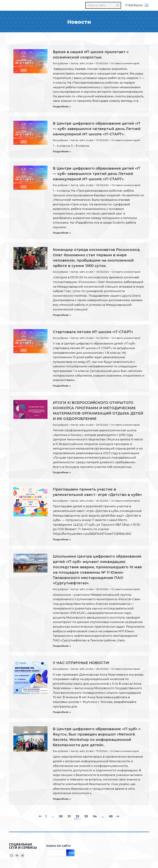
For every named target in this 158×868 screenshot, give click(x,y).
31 (69, 816)
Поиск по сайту (59, 846)
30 (61, 816)
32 (77, 816)
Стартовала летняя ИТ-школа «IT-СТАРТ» (93, 332)
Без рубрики (60, 63)
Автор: (82, 63)
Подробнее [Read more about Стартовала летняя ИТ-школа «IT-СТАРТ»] (61, 386)
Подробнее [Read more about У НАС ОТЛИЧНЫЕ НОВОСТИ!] (61, 712)
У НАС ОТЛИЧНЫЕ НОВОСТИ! (81, 663)
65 (111, 816)
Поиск (72, 853)
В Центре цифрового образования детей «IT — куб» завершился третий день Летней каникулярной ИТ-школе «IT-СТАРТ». (97, 174)
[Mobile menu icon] (137, 5)
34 (95, 816)
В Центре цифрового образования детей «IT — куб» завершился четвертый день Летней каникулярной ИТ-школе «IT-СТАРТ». (97, 129)
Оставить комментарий (125, 63)
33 (86, 816)
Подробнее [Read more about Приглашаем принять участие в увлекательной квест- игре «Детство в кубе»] (61, 539)
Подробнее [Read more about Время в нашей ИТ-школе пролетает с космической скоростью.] (61, 106)
